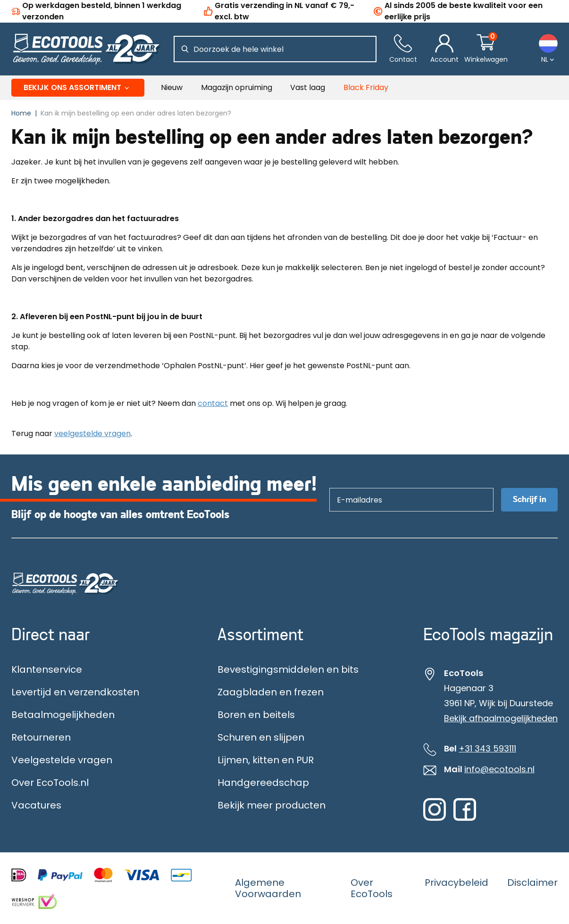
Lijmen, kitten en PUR (266, 760)
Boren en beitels (256, 715)
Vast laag (308, 87)
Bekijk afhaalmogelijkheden (501, 718)
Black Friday (366, 87)
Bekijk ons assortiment (78, 87)
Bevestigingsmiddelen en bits (288, 669)
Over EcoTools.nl (50, 783)
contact (213, 403)
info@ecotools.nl (499, 769)
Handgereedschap (263, 783)
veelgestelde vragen (92, 433)
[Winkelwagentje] (486, 49)
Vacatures (36, 805)
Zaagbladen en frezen (271, 692)
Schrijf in (530, 500)
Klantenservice (47, 669)
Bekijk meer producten (272, 805)
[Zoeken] (185, 49)
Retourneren (41, 737)
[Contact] (403, 49)
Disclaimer (532, 883)
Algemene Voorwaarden (268, 888)
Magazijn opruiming (237, 87)
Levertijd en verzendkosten (75, 692)
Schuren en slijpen (261, 737)
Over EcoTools (372, 888)
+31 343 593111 (487, 749)
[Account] (444, 49)
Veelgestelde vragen (62, 760)
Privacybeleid (456, 883)
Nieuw (172, 87)
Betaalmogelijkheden (63, 715)
